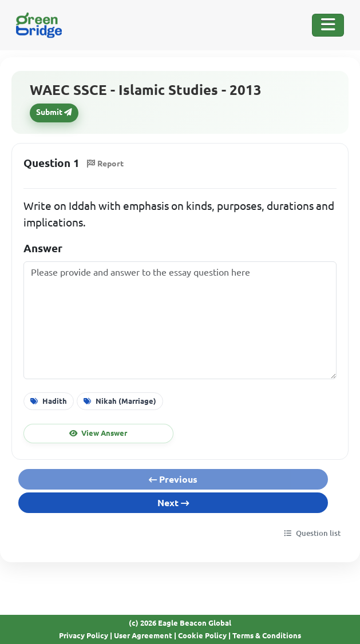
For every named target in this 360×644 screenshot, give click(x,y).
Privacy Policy (84, 635)
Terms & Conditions (267, 635)
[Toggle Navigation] (328, 25)
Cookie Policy (202, 635)
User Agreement (143, 635)
